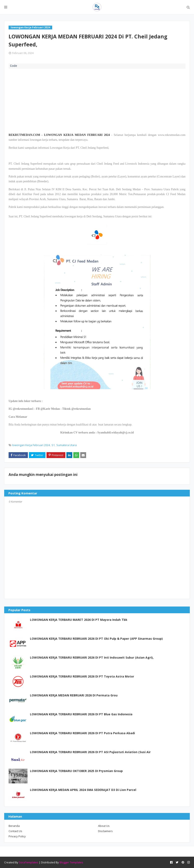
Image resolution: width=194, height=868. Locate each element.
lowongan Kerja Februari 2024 (31, 445)
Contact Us (15, 831)
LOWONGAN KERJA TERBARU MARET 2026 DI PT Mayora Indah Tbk (79, 620)
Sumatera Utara (67, 445)
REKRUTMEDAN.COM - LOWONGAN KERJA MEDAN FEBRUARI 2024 (59, 135)
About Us (104, 826)
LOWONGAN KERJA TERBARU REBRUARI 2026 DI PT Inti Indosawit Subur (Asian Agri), (92, 657)
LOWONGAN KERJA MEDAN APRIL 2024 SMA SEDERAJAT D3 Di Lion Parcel (83, 790)
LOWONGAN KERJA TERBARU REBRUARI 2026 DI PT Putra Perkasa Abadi (82, 733)
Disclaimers (105, 831)
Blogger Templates (71, 862)
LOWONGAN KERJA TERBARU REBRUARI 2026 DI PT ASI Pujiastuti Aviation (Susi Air (90, 752)
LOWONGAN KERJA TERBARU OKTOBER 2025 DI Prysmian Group (76, 771)
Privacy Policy (17, 836)
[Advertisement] (97, 100)
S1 (53, 445)
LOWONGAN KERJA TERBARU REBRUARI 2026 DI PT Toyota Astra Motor (82, 676)
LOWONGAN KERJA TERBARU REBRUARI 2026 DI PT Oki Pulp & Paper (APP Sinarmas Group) (96, 639)
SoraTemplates (29, 862)
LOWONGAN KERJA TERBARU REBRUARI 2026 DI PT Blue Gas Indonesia (81, 714)
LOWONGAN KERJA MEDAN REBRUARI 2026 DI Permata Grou (74, 695)
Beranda (14, 826)
